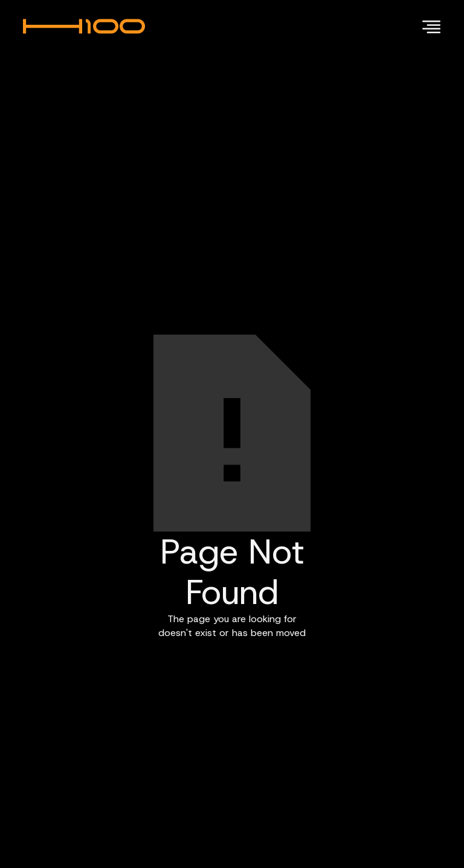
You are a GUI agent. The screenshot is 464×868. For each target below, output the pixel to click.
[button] (429, 27)
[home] (91, 27)
